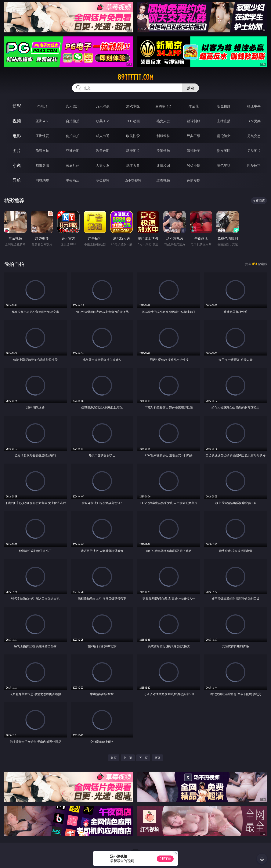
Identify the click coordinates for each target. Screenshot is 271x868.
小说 (17, 165)
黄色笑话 (224, 165)
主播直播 (224, 121)
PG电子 (42, 106)
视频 (17, 121)
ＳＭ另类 (254, 121)
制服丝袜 (163, 136)
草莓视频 (103, 180)
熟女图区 (224, 151)
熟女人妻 (163, 121)
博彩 (17, 106)
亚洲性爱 (42, 136)
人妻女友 (103, 165)
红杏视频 (163, 180)
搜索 (191, 88)
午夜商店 (73, 180)
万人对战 (103, 106)
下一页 (143, 758)
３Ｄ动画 (133, 121)
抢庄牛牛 (254, 106)
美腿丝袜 (163, 151)
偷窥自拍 (42, 151)
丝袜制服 (194, 121)
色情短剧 (194, 180)
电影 (17, 136)
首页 (114, 758)
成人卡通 (103, 136)
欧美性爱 (133, 136)
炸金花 (194, 106)
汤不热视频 (133, 180)
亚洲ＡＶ (42, 121)
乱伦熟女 (224, 136)
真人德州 (73, 106)
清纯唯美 (194, 151)
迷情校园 (163, 165)
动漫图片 (133, 151)
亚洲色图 (73, 151)
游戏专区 (133, 106)
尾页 (157, 758)
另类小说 (194, 165)
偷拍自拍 (73, 136)
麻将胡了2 (163, 106)
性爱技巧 (254, 165)
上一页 (128, 758)
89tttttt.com (135, 77)
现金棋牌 (224, 106)
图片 (17, 151)
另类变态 (254, 136)
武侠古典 (133, 165)
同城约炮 (42, 180)
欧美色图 (103, 151)
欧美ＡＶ (103, 121)
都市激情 (42, 165)
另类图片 (254, 151)
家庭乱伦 (73, 165)
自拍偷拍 (73, 121)
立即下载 (165, 859)
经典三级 (194, 136)
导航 (17, 180)
